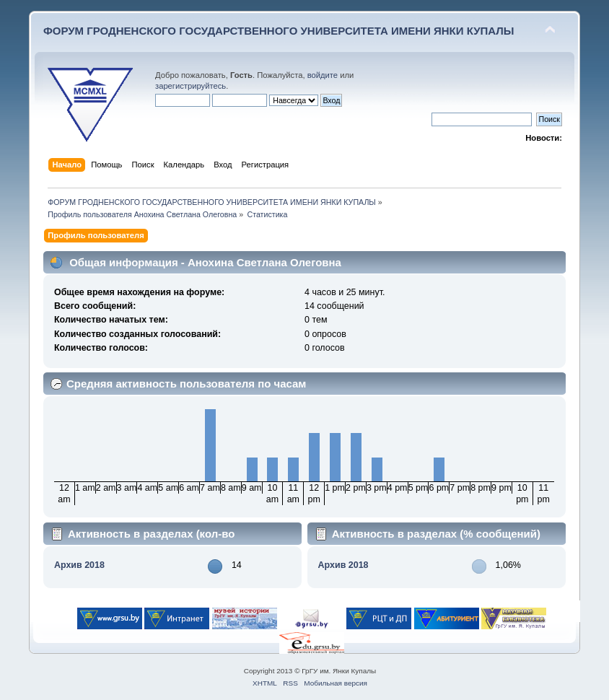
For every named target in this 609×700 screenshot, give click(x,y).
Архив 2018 (79, 565)
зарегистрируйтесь (190, 86)
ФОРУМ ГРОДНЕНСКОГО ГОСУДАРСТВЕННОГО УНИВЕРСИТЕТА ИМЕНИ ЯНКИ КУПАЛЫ (279, 31)
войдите (323, 75)
